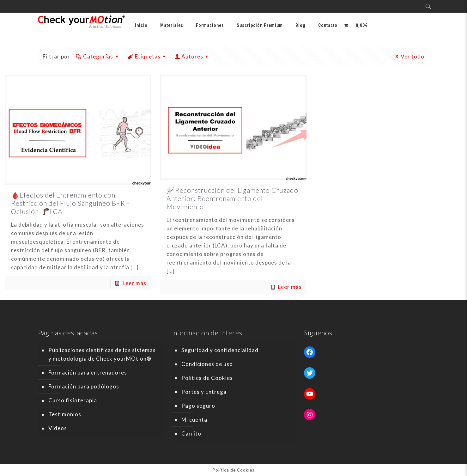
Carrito (191, 433)
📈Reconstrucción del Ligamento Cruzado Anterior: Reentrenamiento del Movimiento (232, 198)
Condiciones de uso (207, 364)
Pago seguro (198, 406)
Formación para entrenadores (88, 372)
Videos (58, 428)
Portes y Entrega (204, 392)
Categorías (98, 56)
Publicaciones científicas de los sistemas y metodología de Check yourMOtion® (102, 354)
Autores (192, 56)
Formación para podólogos (84, 386)
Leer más (134, 283)
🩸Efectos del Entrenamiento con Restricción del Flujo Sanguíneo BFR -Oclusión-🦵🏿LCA (70, 203)
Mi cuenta (194, 420)
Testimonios (65, 414)
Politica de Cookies (207, 378)
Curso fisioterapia (73, 400)
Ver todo (409, 56)
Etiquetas (147, 56)
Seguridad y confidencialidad (220, 350)
